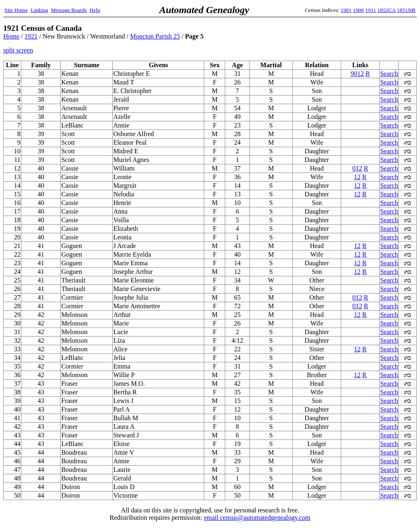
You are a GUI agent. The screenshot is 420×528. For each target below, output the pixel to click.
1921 (31, 36)
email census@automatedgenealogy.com (257, 518)
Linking (39, 10)
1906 (359, 10)
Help (95, 10)
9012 (357, 74)
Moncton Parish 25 (155, 36)
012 (357, 168)
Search (389, 74)
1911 (371, 10)
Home (11, 36)
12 (357, 177)
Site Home (16, 10)
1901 (346, 10)
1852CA (386, 10)
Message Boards (69, 10)
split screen (18, 50)
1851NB (406, 10)
